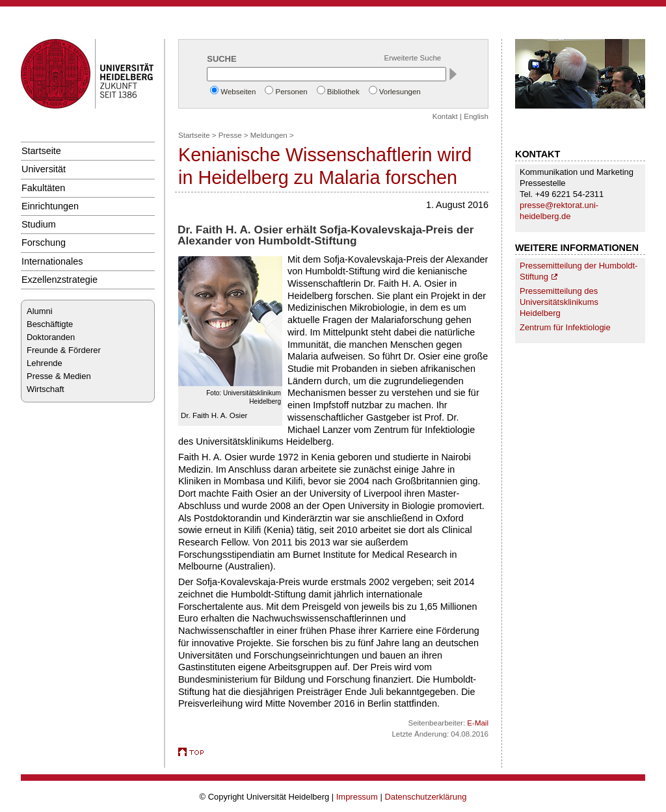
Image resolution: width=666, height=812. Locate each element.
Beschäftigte (50, 324)
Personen (291, 92)
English (476, 116)
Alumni (40, 311)
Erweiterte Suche (413, 58)
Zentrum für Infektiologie (565, 327)
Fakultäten (43, 188)
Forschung (44, 242)
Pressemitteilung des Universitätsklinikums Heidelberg (559, 302)
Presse (230, 135)
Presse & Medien (59, 376)
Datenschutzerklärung (425, 797)
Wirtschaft (46, 389)
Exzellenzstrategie (60, 280)
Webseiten (238, 92)
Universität (44, 169)
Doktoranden (51, 337)
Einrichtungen (50, 206)
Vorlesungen (400, 92)
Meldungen (269, 135)
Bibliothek (343, 92)
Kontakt (445, 116)
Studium (39, 224)
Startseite (41, 151)
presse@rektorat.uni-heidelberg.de (559, 211)
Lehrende (45, 363)
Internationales (52, 261)
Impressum (357, 797)
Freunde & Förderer (64, 350)
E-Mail (478, 723)
